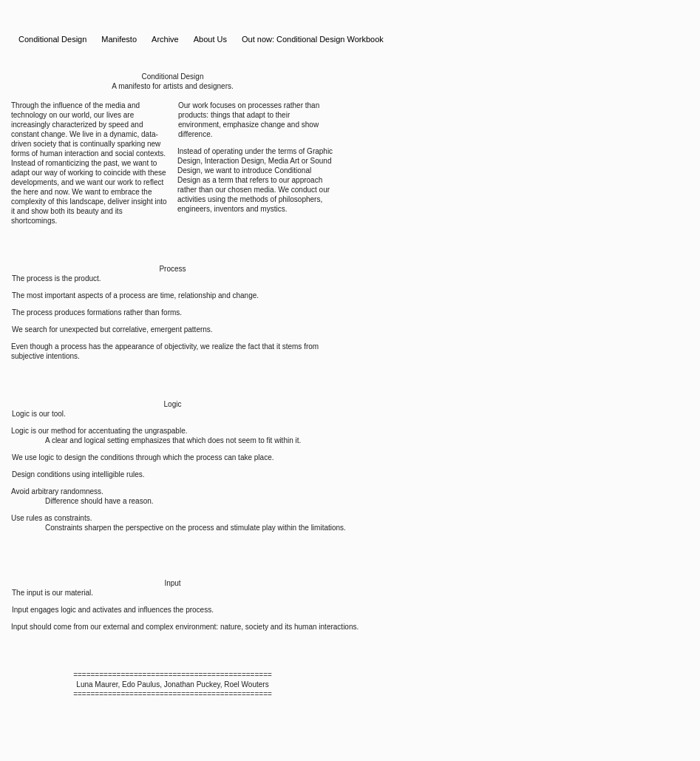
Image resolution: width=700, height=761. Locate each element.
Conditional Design (52, 39)
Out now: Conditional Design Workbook (313, 39)
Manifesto (119, 39)
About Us (210, 39)
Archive (165, 39)
